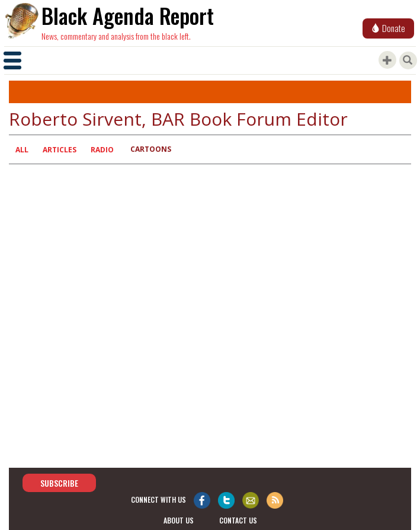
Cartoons (151, 149)
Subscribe (59, 483)
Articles (60, 150)
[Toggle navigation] (12, 60)
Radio (102, 150)
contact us (238, 520)
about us (179, 520)
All (22, 150)
